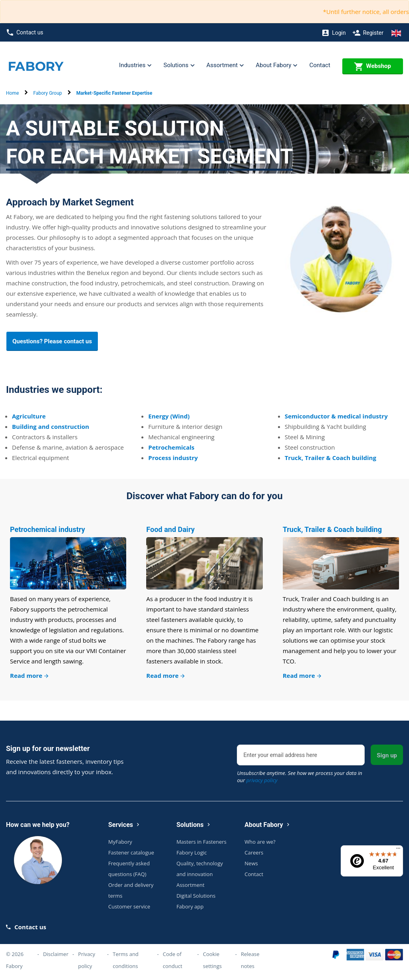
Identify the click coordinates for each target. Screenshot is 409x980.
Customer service (129, 906)
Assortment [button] (225, 66)
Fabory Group (48, 93)
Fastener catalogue (131, 853)
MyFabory (120, 842)
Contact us (25, 33)
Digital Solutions (196, 896)
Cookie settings (212, 960)
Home (12, 93)
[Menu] (398, 850)
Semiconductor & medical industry (336, 416)
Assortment (191, 885)
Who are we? (260, 842)
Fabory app (190, 906)
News (251, 863)
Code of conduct (172, 960)
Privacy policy (86, 960)
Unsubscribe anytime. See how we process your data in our (299, 777)
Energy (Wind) (169, 416)
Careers (254, 853)
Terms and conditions (126, 960)
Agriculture (29, 416)
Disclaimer (56, 954)
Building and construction (51, 426)
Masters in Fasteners (202, 842)
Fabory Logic (192, 853)
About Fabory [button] (276, 66)
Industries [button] (135, 66)
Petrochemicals (171, 447)
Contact (320, 65)
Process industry (173, 458)
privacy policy (262, 780)
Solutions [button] (179, 66)
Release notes (250, 960)
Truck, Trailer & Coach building (331, 458)
